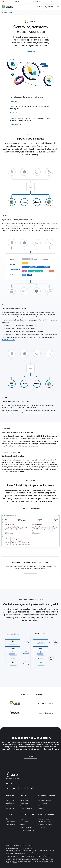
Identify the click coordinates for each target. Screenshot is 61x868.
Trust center (24, 822)
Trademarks (10, 845)
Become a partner (26, 809)
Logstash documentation (25, 749)
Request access (25, 806)
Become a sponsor (45, 825)
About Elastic (11, 800)
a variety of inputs (15, 226)
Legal (21, 819)
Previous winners (44, 819)
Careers (9, 819)
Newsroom (10, 809)
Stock (40, 809)
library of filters (36, 337)
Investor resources (45, 800)
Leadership (10, 803)
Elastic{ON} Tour (44, 822)
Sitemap (31, 845)
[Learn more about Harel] (15, 707)
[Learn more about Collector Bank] (46, 707)
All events (42, 827)
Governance (43, 803)
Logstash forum (52, 749)
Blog (8, 806)
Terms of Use (18, 845)
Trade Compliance (26, 827)
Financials (42, 806)
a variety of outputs (19, 411)
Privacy (22, 825)
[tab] (30, 223)
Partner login (24, 803)
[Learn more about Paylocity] (15, 717)
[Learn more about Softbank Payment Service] (46, 717)
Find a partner (24, 800)
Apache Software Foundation (30, 860)
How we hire (10, 825)
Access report (55, 2)
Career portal (11, 822)
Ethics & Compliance (27, 830)
